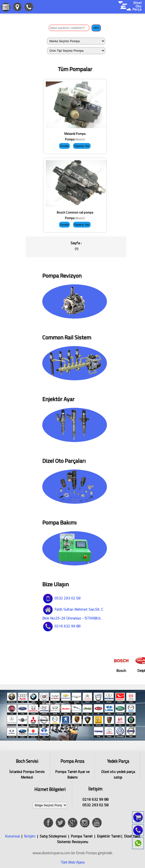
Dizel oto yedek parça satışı (118, 768)
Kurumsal (12, 836)
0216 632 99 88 (61, 626)
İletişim (30, 836)
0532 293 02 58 (61, 598)
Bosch (125, 664)
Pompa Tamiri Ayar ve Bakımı (72, 768)
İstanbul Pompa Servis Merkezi (27, 768)
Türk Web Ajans (73, 862)
